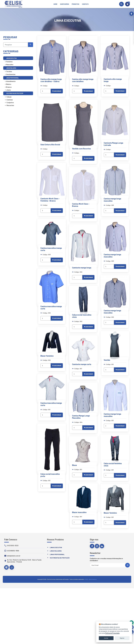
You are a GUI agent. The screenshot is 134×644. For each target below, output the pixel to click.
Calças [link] (8, 97)
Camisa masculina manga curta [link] (51, 249)
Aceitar (106, 638)
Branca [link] (8, 87)
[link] (55, 4)
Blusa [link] (74, 465)
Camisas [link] (9, 100)
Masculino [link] (9, 64)
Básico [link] (8, 84)
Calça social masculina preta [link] (50, 475)
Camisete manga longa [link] (82, 268)
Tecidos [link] (8, 71)
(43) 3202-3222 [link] (13, 545)
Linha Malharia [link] (56, 551)
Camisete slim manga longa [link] (113, 80)
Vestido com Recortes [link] (81, 149)
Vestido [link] (107, 360)
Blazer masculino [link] (79, 512)
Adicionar (57, 91)
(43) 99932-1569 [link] (13, 551)
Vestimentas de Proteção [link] (60, 558)
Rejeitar (122, 638)
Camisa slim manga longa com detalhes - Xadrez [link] (51, 80)
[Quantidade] (46, 91)
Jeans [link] (8, 90)
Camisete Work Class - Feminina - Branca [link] (50, 200)
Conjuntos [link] (9, 102)
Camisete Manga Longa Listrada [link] (113, 144)
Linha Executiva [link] (56, 547)
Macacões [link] (9, 105)
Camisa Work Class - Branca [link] (81, 205)
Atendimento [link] (10, 81)
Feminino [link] (9, 62)
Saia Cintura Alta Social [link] (50, 145)
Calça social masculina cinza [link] (82, 316)
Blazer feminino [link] (47, 356)
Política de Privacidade (112, 633)
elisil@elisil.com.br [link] (14, 556)
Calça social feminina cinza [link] (113, 464)
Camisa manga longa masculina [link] (112, 200)
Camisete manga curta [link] (82, 364)
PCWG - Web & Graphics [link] (91, 579)
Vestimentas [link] (10, 74)
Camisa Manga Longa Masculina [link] (81, 417)
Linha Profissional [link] (57, 554)
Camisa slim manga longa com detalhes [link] (83, 80)
